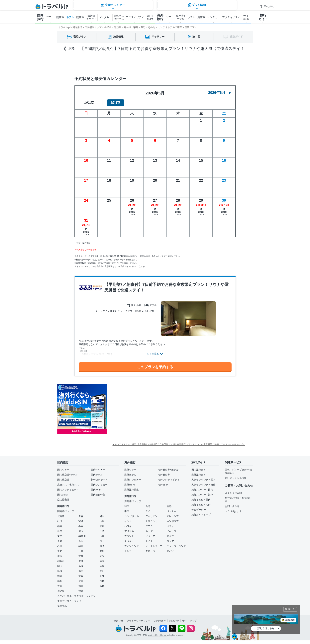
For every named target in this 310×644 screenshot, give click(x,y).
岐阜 (102, 551)
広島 (102, 566)
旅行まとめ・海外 (201, 505)
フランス (129, 536)
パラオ (170, 526)
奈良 (81, 561)
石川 (60, 546)
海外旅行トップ (133, 501)
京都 (81, 556)
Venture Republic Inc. (157, 635)
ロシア (170, 541)
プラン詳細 (197, 63)
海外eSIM (163, 485)
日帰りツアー (98, 470)
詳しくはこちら (266, 628)
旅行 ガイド (263, 17)
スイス (149, 541)
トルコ (128, 551)
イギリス (171, 531)
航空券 (60, 17)
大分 (60, 586)
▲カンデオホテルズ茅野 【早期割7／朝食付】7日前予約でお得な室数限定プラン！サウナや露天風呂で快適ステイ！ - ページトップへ (179, 444)
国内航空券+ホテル (68, 475)
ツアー (50, 17)
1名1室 (89, 103)
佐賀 (81, 581)
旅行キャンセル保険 (236, 478)
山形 (102, 521)
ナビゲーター (199, 510)
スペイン (129, 541)
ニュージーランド (176, 546)
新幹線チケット (99, 480)
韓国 (127, 506)
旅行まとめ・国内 (201, 500)
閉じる (291, 609)
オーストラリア (154, 546)
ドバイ (170, 551)
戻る (69, 49)
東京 (60, 536)
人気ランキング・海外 (203, 485)
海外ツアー (130, 470)
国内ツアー (63, 470)
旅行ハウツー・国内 (202, 490)
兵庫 (102, 561)
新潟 (81, 541)
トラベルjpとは (233, 511)
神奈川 (82, 536)
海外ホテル (130, 475)
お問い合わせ (232, 506)
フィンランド (132, 546)
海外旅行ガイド (200, 475)
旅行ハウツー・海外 (202, 495)
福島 (60, 526)
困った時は (267, 6)
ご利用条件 (160, 621)
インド (128, 521)
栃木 (81, 526)
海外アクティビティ (169, 480)
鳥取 (81, 566)
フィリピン (152, 516)
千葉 (102, 531)
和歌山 (61, 561)
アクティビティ (135, 17)
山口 (81, 571)
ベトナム (171, 511)
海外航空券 (164, 475)
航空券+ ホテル (181, 17)
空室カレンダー (113, 63)
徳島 (60, 576)
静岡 (102, 546)
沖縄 (81, 591)
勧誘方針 (174, 621)
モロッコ (150, 551)
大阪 (102, 556)
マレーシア (173, 516)
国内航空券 (63, 480)
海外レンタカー (133, 480)
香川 (102, 571)
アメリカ (129, 531)
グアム (149, 526)
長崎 (102, 581)
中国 (127, 511)
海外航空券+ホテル (168, 470)
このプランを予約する (155, 367)
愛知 (60, 551)
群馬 (60, 531)
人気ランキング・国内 (203, 480)
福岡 (60, 581)
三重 (81, 551)
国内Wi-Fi (96, 490)
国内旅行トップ (66, 511)
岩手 (102, 516)
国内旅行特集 (98, 495)
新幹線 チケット (91, 17)
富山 (102, 541)
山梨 (102, 536)
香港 (169, 506)
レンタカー (105, 17)
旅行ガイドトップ (201, 515)
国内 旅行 (40, 17)
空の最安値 (63, 500)
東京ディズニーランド (69, 601)
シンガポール (132, 516)
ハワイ (128, 526)
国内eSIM (62, 495)
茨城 (102, 526)
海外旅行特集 (132, 490)
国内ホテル (97, 475)
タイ (148, 511)
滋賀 (60, 556)
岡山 (60, 566)
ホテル (70, 17)
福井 (81, 546)
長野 (60, 541)
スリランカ (152, 521)
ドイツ (170, 536)
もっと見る (153, 354)
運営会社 (118, 621)
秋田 (60, 521)
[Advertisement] (147, 409)
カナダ (149, 531)
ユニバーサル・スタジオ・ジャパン (76, 596)
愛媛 (81, 576)
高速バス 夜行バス (119, 17)
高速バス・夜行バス (68, 485)
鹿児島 (61, 591)
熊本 (81, 586)
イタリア (150, 536)
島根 (60, 571)
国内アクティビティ (68, 490)
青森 (81, 516)
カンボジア (173, 521)
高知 (102, 576)
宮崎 (102, 586)
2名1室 (116, 103)
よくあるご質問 (233, 493)
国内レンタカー (99, 485)
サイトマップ (189, 621)
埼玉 (81, 531)
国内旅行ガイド (200, 470)
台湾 (148, 506)
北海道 (61, 516)
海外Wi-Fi (130, 485)
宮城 (81, 521)
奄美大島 (62, 606)
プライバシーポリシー (139, 621)
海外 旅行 (160, 17)
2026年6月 (220, 93)
